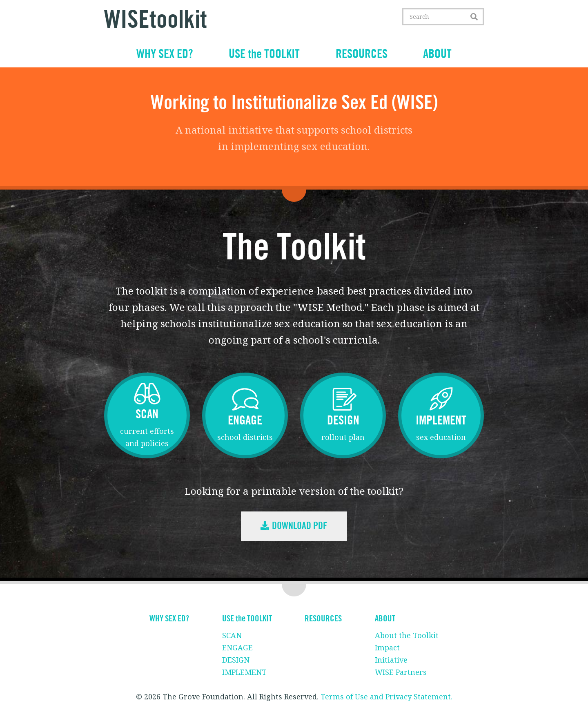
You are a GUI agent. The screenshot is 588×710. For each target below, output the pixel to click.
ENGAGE (237, 647)
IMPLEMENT (244, 672)
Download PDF (294, 526)
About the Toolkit (407, 635)
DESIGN (236, 660)
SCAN (232, 635)
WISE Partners (401, 672)
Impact (387, 647)
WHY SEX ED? (165, 54)
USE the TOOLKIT (264, 54)
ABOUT (437, 54)
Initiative (391, 660)
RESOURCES (362, 54)
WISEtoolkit (156, 20)
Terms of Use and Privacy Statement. (386, 697)
